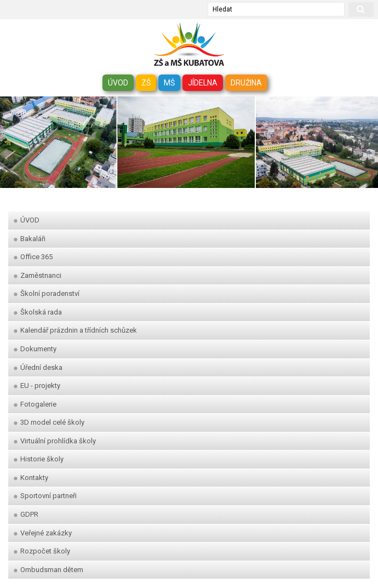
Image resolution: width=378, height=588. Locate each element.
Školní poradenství (47, 293)
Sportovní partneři (45, 496)
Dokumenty (35, 349)
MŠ (169, 83)
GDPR (26, 514)
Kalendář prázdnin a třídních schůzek (75, 330)
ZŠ (146, 83)
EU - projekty (37, 386)
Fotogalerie (35, 404)
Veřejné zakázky (43, 533)
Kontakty (31, 478)
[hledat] (361, 10)
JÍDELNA (203, 83)
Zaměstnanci (38, 275)
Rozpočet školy (42, 551)
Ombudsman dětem (48, 570)
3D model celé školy (49, 422)
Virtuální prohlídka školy (55, 441)
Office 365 (33, 257)
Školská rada (38, 312)
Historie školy (39, 459)
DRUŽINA (246, 83)
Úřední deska (38, 367)
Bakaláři (30, 239)
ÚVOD (118, 83)
